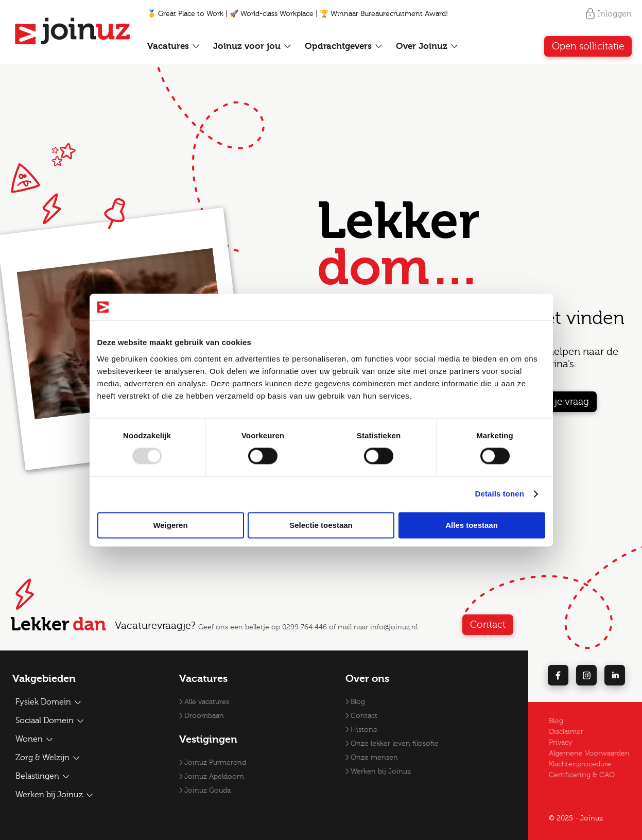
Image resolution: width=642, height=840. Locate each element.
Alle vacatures (207, 702)
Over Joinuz (427, 46)
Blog (358, 702)
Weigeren (170, 525)
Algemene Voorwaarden (589, 753)
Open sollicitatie (588, 46)
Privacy (561, 743)
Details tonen (500, 494)
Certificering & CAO (582, 775)
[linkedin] (615, 675)
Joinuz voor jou (253, 46)
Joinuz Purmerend (215, 763)
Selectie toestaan (321, 525)
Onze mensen (374, 758)
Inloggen (608, 14)
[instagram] (586, 675)
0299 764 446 (305, 627)
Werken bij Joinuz (381, 772)
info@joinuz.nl (394, 627)
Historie (364, 730)
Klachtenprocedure (580, 764)
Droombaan (204, 716)
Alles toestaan (472, 525)
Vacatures (174, 46)
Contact (488, 625)
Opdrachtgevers (344, 46)
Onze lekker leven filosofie (395, 744)
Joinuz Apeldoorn (214, 777)
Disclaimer (566, 732)
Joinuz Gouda (207, 791)
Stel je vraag (562, 402)
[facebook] (558, 675)
